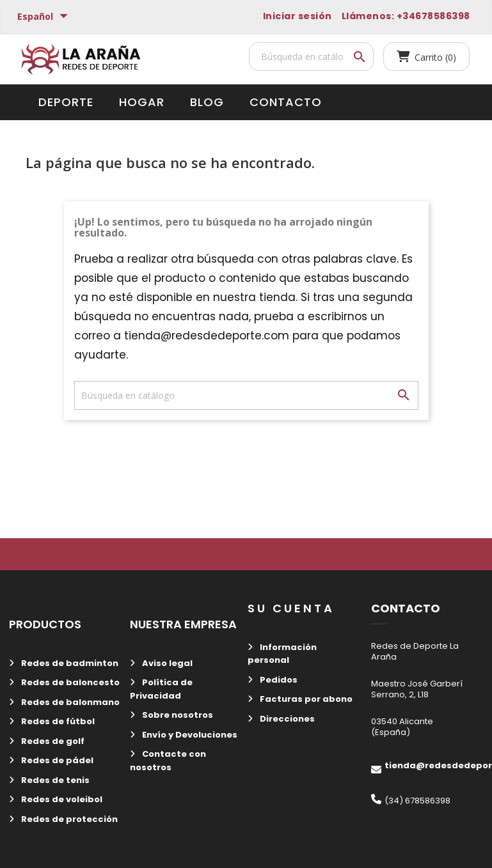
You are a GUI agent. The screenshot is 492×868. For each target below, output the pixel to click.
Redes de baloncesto (69, 682)
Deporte (66, 102)
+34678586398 (433, 16)
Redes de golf (52, 741)
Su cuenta (291, 608)
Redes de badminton (69, 663)
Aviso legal (166, 663)
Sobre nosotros (177, 715)
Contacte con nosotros (168, 761)
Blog (207, 102)
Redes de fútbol (57, 721)
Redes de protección (68, 819)
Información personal (282, 654)
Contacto (286, 102)
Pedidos (278, 680)
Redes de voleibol (61, 799)
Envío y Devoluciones (189, 735)
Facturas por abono (305, 699)
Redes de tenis (54, 780)
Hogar (142, 102)
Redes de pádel (56, 760)
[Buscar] (311, 57)
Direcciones (286, 719)
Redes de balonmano (69, 702)
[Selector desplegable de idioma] (44, 17)
